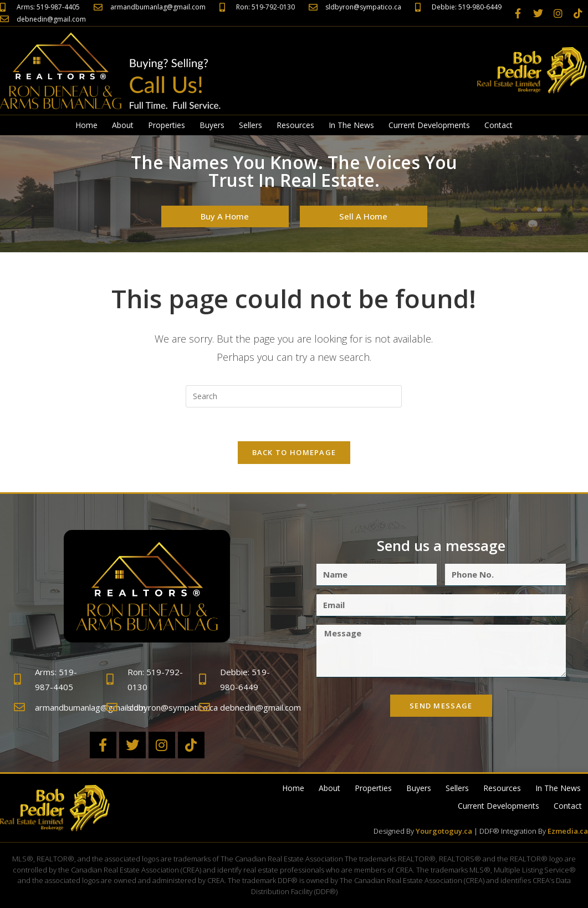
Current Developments (429, 125)
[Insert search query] (294, 396)
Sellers (250, 125)
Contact (498, 125)
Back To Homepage (294, 452)
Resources (295, 125)
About (123, 125)
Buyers (212, 125)
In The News (351, 125)
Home (86, 125)
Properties (167, 125)
